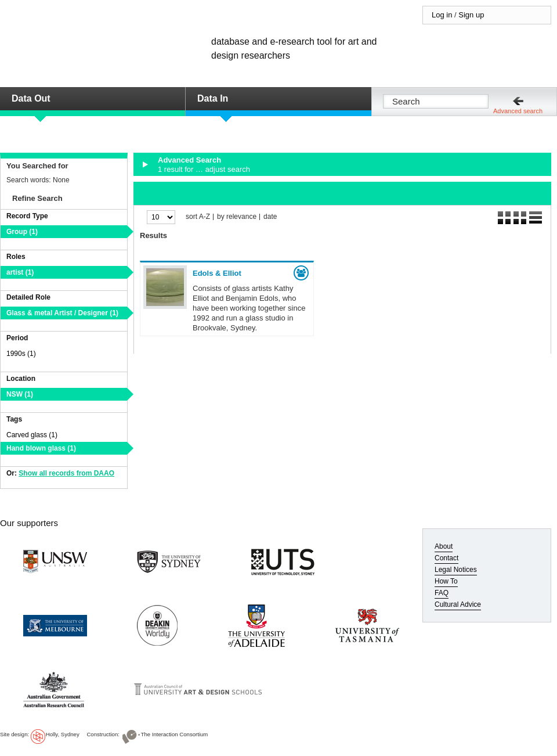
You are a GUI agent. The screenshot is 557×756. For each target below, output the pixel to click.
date (270, 217)
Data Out (31, 98)
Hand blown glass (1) (41, 448)
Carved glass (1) (32, 435)
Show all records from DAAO (66, 473)
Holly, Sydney (63, 734)
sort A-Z (198, 217)
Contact (446, 558)
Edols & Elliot (217, 273)
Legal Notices (456, 570)
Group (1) (22, 232)
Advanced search (518, 111)
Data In (213, 98)
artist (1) (20, 272)
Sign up (471, 15)
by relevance (237, 217)
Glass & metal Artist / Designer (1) (62, 313)
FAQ (442, 593)
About (444, 546)
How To (446, 581)
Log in (442, 15)
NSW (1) (20, 394)
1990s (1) (21, 354)
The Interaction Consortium (175, 734)
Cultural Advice (458, 604)
